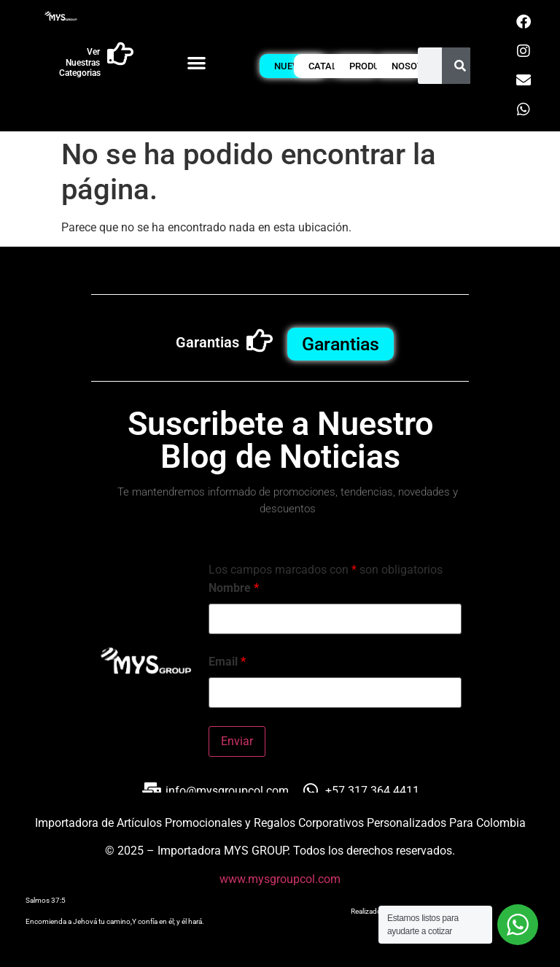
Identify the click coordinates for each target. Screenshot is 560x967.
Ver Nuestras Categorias (80, 62)
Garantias (207, 342)
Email (227, 662)
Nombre (234, 588)
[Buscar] (460, 66)
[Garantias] (260, 341)
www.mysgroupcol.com (280, 879)
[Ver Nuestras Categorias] (120, 54)
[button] (197, 62)
